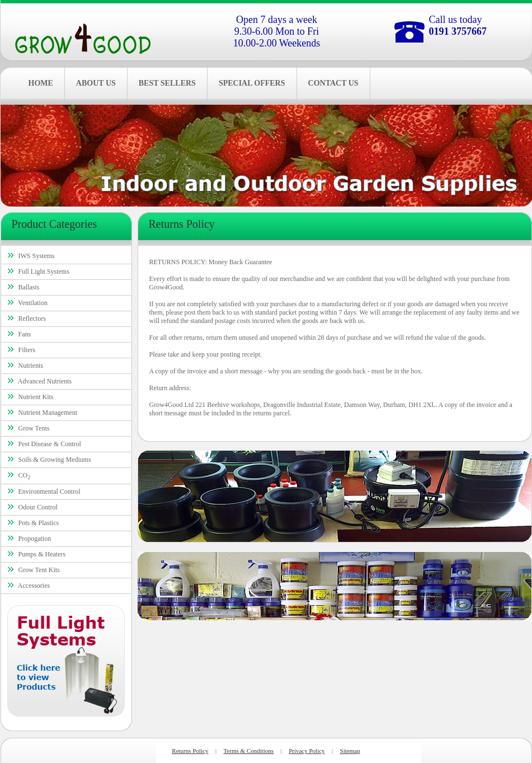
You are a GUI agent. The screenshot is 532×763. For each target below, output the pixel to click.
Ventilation (33, 303)
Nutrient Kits (36, 397)
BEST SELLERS (167, 83)
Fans (25, 334)
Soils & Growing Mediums (55, 460)
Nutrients (31, 366)
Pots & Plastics (39, 523)
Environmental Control (50, 491)
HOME (41, 83)
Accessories (34, 586)
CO (25, 475)
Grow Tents (34, 428)
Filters (27, 350)
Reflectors (32, 319)
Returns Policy (190, 751)
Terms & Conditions (248, 751)
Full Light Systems (44, 272)
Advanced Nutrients (45, 381)
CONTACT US (333, 83)
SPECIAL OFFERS (252, 83)
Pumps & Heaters (42, 554)
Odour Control (38, 507)
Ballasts (29, 287)
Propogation (35, 539)
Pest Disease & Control (50, 444)
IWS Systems (37, 256)
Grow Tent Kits (39, 570)
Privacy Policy (307, 751)
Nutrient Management (48, 413)
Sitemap (350, 751)
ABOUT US (96, 83)
